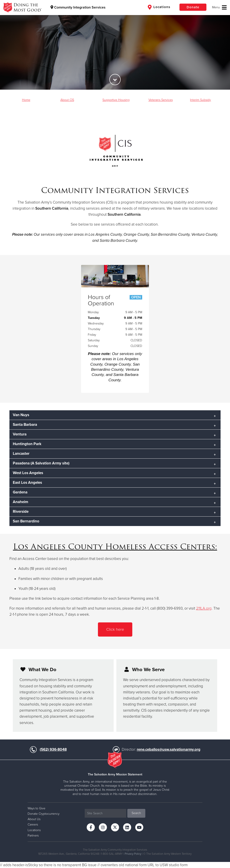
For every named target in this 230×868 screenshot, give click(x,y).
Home (26, 100)
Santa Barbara (25, 425)
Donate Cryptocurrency (44, 814)
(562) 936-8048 (53, 749)
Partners (33, 836)
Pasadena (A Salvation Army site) (41, 463)
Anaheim (20, 502)
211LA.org (204, 608)
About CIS (67, 100)
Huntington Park (27, 444)
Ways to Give (36, 808)
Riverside (21, 512)
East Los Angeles (27, 483)
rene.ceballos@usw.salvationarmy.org (169, 749)
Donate (193, 7)
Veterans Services (161, 100)
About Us (34, 819)
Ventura (20, 434)
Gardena (20, 492)
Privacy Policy (133, 854)
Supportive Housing (116, 100)
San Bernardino (26, 521)
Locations (159, 7)
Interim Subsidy (200, 100)
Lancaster (21, 454)
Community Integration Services (78, 7)
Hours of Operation (115, 300)
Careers (33, 825)
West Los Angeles (28, 473)
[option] (115, 45)
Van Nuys (21, 415)
